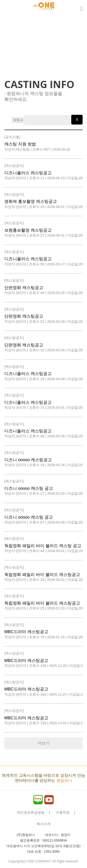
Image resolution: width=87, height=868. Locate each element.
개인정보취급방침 (31, 812)
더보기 (43, 743)
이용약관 (63, 812)
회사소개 (44, 824)
